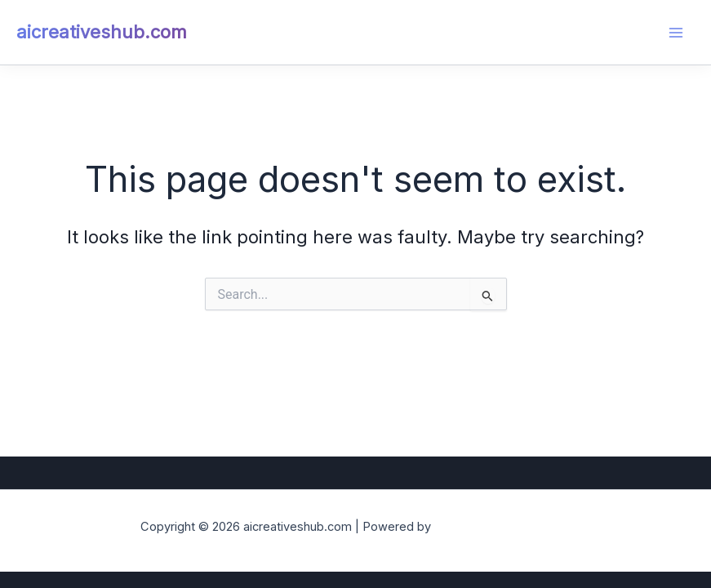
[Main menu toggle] (675, 32)
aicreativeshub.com (102, 32)
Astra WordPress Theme (503, 527)
